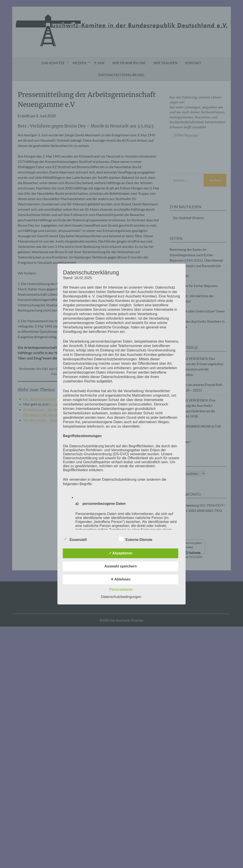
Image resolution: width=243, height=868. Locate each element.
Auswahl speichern (121, 566)
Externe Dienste (136, 539)
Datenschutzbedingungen (121, 597)
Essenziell (75, 539)
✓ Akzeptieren (121, 553)
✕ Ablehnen (121, 579)
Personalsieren (121, 589)
